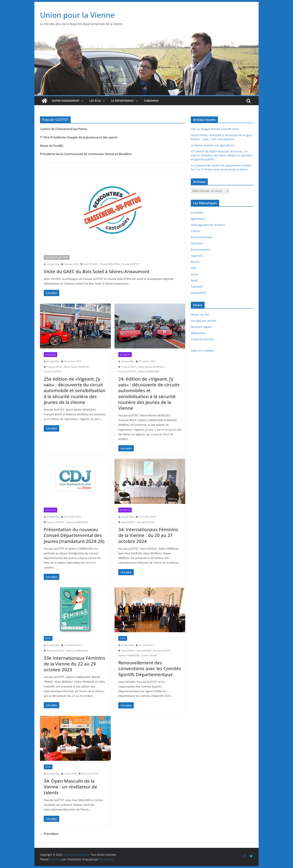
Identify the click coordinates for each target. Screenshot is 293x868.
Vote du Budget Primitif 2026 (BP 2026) (215, 129)
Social (194, 274)
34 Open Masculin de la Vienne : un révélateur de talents (70, 787)
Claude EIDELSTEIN (110, 264)
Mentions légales (201, 327)
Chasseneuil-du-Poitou (57, 257)
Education (197, 243)
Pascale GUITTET (131, 264)
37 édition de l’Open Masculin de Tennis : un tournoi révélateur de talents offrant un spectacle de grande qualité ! (222, 155)
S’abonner (151, 101)
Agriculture (198, 219)
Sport (48, 638)
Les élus (95, 101)
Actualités (50, 355)
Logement (197, 256)
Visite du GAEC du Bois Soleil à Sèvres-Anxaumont (97, 271)
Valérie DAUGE (149, 655)
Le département (122, 101)
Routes (195, 262)
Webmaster (198, 333)
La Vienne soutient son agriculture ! (213, 145)
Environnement (200, 250)
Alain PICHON (90, 264)
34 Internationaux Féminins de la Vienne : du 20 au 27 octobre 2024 (148, 535)
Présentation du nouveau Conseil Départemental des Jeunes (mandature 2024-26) (74, 535)
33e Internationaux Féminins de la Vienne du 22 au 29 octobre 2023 (74, 664)
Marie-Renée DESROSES (77, 367)
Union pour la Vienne (77, 15)
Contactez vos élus (202, 339)
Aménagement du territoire (208, 225)
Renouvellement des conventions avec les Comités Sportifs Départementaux (150, 668)
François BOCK (54, 367)
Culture (195, 231)
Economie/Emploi (202, 237)
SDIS (194, 268)
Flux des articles (204, 321)
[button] (81, 101)
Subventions (199, 293)
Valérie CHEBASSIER (149, 372)
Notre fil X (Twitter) (202, 351)
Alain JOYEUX (128, 522)
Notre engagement (66, 101)
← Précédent (49, 834)
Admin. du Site (200, 315)
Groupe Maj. (53, 264)
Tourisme (197, 286)
